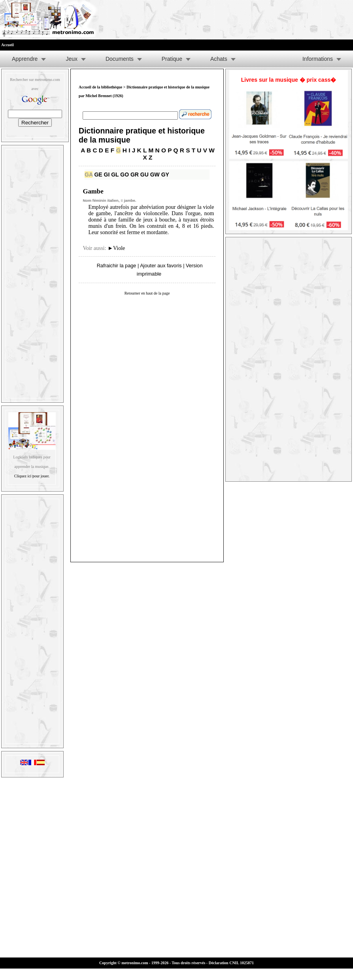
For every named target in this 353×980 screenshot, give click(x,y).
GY (165, 175)
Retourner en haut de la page (147, 293)
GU (144, 175)
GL (115, 175)
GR (135, 175)
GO (125, 175)
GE (98, 175)
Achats (219, 59)
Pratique (172, 59)
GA (89, 175)
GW (155, 175)
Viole (116, 248)
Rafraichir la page (117, 266)
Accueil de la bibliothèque (100, 87)
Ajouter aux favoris (161, 266)
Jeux (72, 59)
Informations (318, 59)
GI (107, 175)
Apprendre (25, 59)
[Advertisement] (32, 272)
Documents (120, 59)
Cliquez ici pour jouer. (32, 476)
